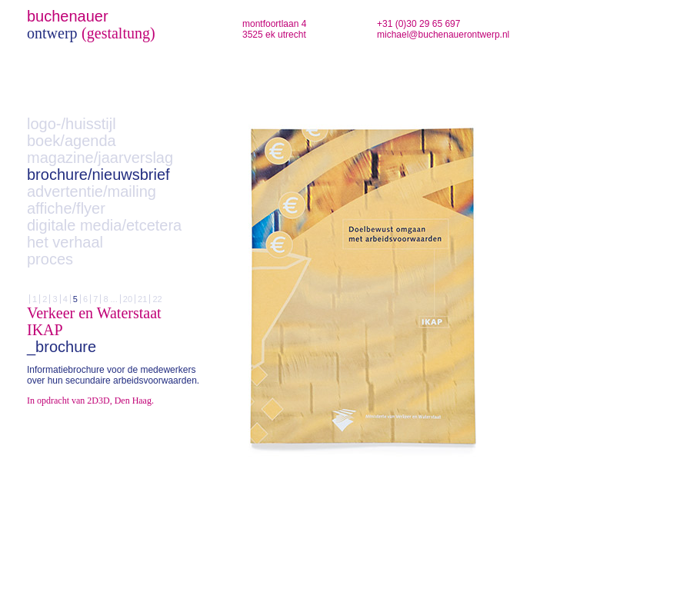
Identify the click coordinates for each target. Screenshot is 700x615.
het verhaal (65, 242)
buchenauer (68, 16)
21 (142, 299)
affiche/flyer (66, 208)
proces (50, 259)
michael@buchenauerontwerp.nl (443, 35)
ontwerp (52, 33)
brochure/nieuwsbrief (98, 175)
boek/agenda (72, 141)
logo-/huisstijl (72, 124)
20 (128, 299)
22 (157, 299)
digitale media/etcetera (104, 225)
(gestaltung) (118, 33)
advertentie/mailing (92, 191)
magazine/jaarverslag (100, 158)
